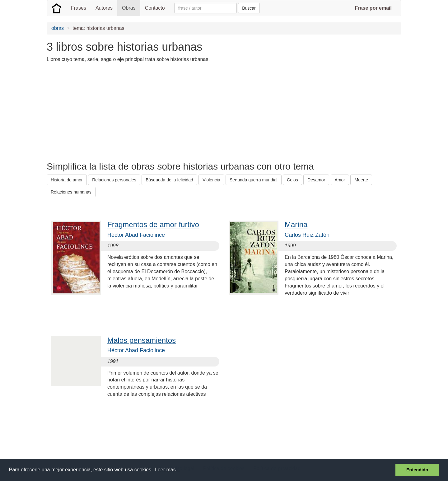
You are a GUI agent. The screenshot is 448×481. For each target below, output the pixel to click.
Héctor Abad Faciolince (136, 235)
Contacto (155, 8)
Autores (104, 8)
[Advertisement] (160, 111)
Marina (296, 224)
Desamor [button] (316, 180)
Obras (129, 8)
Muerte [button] (361, 180)
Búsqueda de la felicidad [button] (169, 180)
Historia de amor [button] (67, 180)
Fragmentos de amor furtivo (153, 224)
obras (58, 28)
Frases (79, 8)
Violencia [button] (211, 180)
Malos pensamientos (142, 340)
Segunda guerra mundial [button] (253, 180)
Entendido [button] (417, 470)
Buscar (249, 8)
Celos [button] (292, 180)
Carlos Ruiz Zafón (307, 235)
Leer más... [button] (167, 470)
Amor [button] (340, 180)
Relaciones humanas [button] (71, 192)
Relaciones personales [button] (114, 180)
